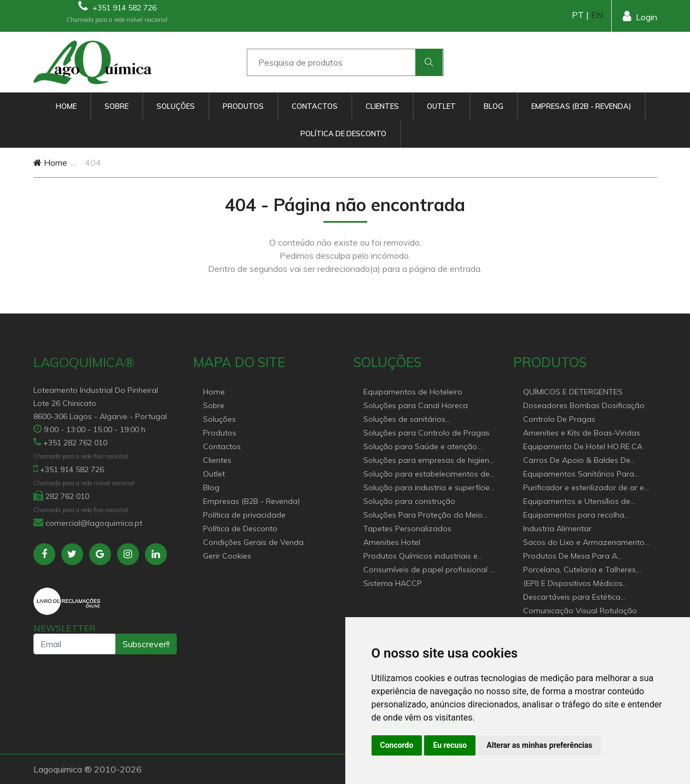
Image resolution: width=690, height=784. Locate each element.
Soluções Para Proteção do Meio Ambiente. (423, 516)
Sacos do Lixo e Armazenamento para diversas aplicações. (584, 543)
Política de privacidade (244, 515)
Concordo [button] (397, 745)
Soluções (176, 106)
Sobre (117, 106)
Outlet (441, 106)
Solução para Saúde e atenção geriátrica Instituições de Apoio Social (420, 447)
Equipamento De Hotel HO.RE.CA (583, 446)
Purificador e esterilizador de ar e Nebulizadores (584, 488)
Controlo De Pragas (559, 419)
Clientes (382, 106)
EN (597, 15)
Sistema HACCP (393, 583)
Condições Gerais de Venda (253, 542)
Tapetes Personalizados (407, 529)
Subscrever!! (146, 644)
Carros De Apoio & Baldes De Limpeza (577, 461)
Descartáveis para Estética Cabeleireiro (572, 598)
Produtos (243, 106)
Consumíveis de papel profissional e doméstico (429, 570)
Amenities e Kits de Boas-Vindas (582, 433)
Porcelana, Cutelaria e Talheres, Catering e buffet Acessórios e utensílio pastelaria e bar (580, 570)
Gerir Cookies (227, 556)
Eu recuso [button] (450, 745)
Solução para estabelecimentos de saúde (427, 475)
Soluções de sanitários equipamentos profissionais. (414, 420)
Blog (494, 106)
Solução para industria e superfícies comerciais (428, 488)
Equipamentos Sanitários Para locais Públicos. (579, 475)
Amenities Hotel (392, 542)
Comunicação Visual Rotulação (580, 611)
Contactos (315, 106)
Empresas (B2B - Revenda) (581, 106)
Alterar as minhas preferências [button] (539, 745)
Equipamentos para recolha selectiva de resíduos (574, 516)
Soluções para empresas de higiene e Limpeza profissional (428, 461)
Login (640, 16)
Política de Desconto (343, 133)
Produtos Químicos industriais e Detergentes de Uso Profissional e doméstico (425, 557)
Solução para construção (409, 501)
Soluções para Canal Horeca (416, 405)
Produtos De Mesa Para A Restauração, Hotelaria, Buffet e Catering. (581, 557)
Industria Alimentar (557, 529)
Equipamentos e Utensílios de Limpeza (577, 502)
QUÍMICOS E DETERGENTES (573, 392)
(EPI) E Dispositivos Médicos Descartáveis (573, 584)
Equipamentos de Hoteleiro (413, 392)
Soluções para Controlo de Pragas (427, 433)
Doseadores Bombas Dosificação (584, 405)
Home (66, 106)
